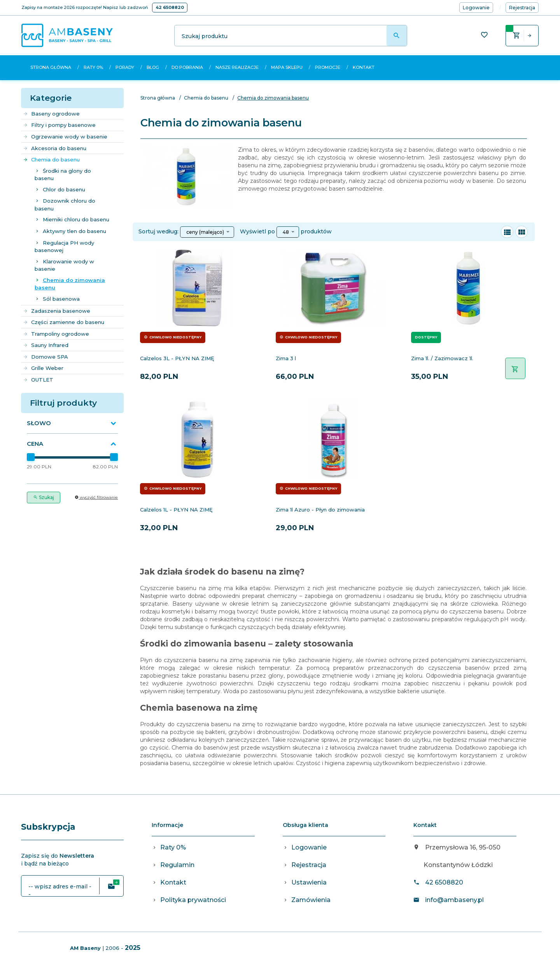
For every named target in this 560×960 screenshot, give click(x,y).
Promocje (328, 67)
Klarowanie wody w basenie (64, 265)
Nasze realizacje (237, 67)
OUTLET (38, 380)
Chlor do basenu (64, 189)
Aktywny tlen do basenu (74, 231)
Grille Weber (43, 368)
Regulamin (177, 865)
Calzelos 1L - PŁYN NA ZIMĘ (176, 510)
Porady (125, 67)
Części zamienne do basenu (64, 322)
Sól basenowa (61, 299)
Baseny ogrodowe (51, 114)
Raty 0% (93, 67)
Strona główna (51, 67)
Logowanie (309, 847)
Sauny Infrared (46, 345)
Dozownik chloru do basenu (65, 205)
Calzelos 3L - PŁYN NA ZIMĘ (177, 358)
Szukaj (44, 497)
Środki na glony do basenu (63, 175)
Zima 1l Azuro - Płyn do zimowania (320, 510)
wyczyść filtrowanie (96, 497)
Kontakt (364, 67)
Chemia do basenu (51, 159)
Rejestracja (309, 865)
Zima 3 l (286, 358)
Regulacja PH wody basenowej (64, 247)
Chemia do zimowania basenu (70, 284)
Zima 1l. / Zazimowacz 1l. (442, 358)
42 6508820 (170, 7)
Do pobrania (187, 67)
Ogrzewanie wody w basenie (65, 137)
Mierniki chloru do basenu (76, 219)
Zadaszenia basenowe (57, 311)
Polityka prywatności (193, 900)
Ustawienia (309, 882)
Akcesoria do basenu (55, 148)
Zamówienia (311, 900)
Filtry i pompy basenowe (59, 125)
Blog (153, 67)
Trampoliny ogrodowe (56, 334)
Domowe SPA (45, 357)
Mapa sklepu (287, 67)
